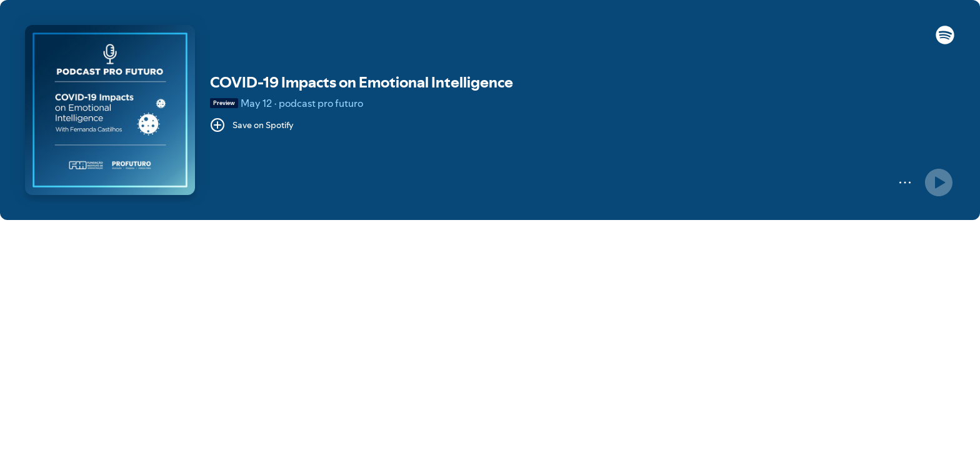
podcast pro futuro (321, 103)
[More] (905, 182)
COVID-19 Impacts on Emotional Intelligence (362, 82)
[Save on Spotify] (252, 125)
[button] (945, 41)
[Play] (939, 182)
